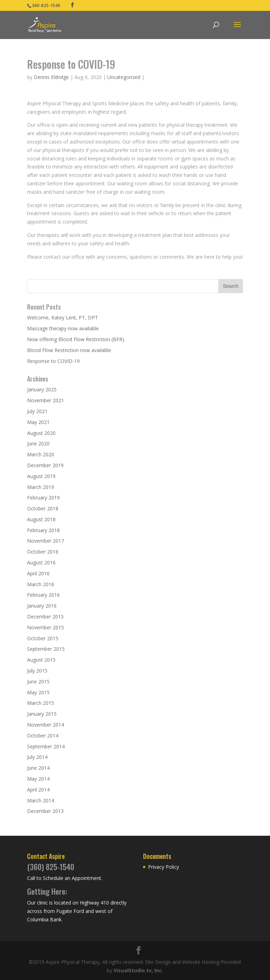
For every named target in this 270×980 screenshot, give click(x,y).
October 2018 (43, 508)
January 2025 (42, 389)
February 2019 (43, 498)
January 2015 (42, 714)
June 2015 (38, 681)
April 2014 (38, 790)
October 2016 (43, 552)
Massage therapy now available (63, 328)
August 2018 (41, 519)
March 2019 (41, 487)
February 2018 (43, 530)
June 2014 (38, 768)
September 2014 (46, 746)
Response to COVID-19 (53, 361)
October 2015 (43, 638)
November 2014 (46, 725)
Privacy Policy (163, 867)
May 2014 (38, 779)
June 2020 (38, 443)
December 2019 (45, 465)
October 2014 (43, 736)
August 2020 (41, 433)
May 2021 (38, 422)
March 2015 (41, 703)
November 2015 (46, 627)
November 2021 (46, 400)
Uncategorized (124, 77)
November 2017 (46, 541)
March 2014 (41, 800)
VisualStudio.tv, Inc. (138, 970)
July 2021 (37, 411)
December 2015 (45, 617)
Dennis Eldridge (51, 77)
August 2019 (41, 476)
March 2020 (41, 454)
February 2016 (43, 595)
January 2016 (42, 606)
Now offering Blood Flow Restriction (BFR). (76, 339)
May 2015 (38, 692)
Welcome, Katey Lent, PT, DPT (63, 317)
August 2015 (41, 660)
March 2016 (41, 584)
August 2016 (41, 562)
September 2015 (46, 649)
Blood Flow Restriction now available (69, 350)
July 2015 (37, 671)
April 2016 (38, 573)
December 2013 (45, 811)
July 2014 (37, 757)
